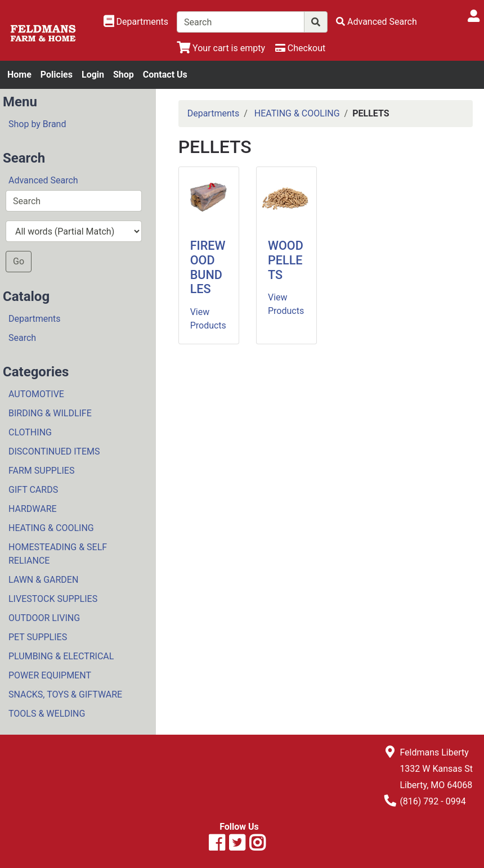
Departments (35, 319)
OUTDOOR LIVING (44, 618)
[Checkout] (300, 48)
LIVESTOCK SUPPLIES (53, 599)
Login (93, 75)
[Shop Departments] (136, 22)
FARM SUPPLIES (41, 471)
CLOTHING (30, 432)
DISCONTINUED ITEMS (54, 451)
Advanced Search (43, 180)
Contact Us (165, 75)
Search (22, 338)
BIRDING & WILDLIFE (50, 413)
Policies (57, 75)
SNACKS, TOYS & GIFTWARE (65, 694)
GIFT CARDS (33, 490)
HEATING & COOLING (51, 528)
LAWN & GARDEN (43, 580)
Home (19, 75)
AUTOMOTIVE (36, 394)
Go (19, 261)
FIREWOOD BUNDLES (208, 267)
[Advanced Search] (377, 22)
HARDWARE (33, 509)
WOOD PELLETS (286, 260)
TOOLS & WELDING (47, 714)
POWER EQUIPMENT (50, 675)
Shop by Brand (37, 124)
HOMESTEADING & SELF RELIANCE (58, 554)
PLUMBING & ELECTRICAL (61, 656)
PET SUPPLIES (38, 637)
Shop (124, 75)
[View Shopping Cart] (221, 48)
